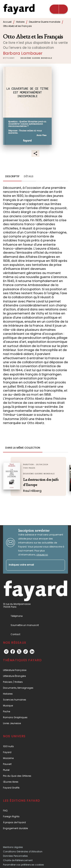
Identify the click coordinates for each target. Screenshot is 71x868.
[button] (36, 58)
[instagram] (6, 652)
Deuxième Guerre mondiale (45, 22)
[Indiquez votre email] (31, 565)
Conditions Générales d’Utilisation (23, 852)
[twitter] (19, 652)
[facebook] (13, 652)
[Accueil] (19, 9)
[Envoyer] (60, 565)
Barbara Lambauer (23, 53)
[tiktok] (26, 652)
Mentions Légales (13, 847)
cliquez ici (42, 555)
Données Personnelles (15, 856)
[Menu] (59, 9)
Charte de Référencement (18, 860)
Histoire (20, 22)
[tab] (12, 177)
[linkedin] (32, 652)
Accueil (7, 22)
